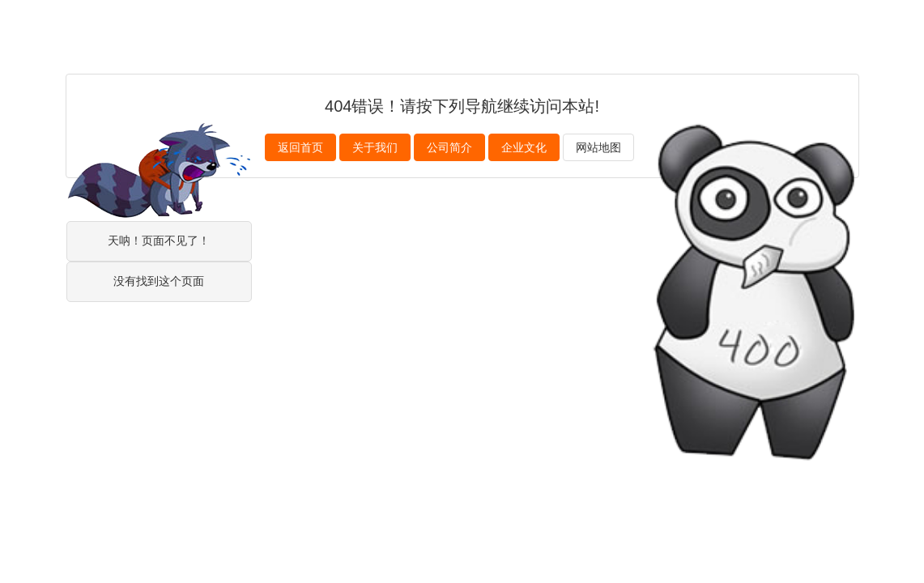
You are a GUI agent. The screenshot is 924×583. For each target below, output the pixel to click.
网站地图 (598, 147)
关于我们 (375, 147)
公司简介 (449, 147)
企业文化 (524, 147)
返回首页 (300, 147)
